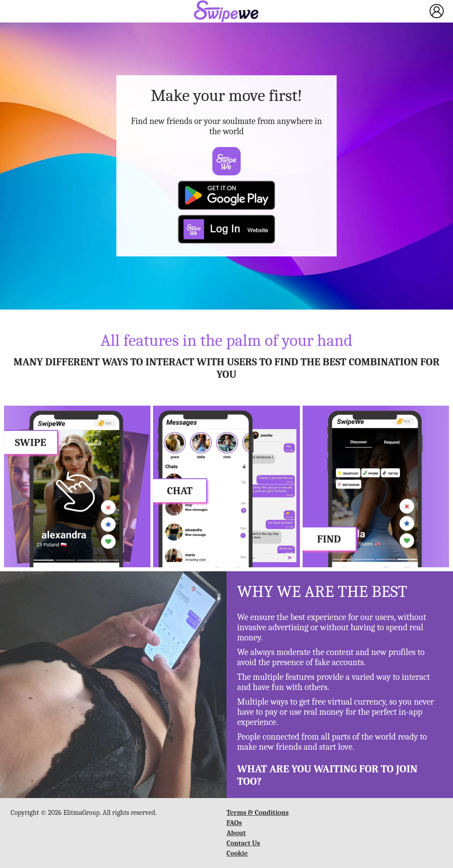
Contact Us (243, 843)
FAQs (234, 823)
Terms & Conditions (258, 813)
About (236, 833)
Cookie (237, 853)
